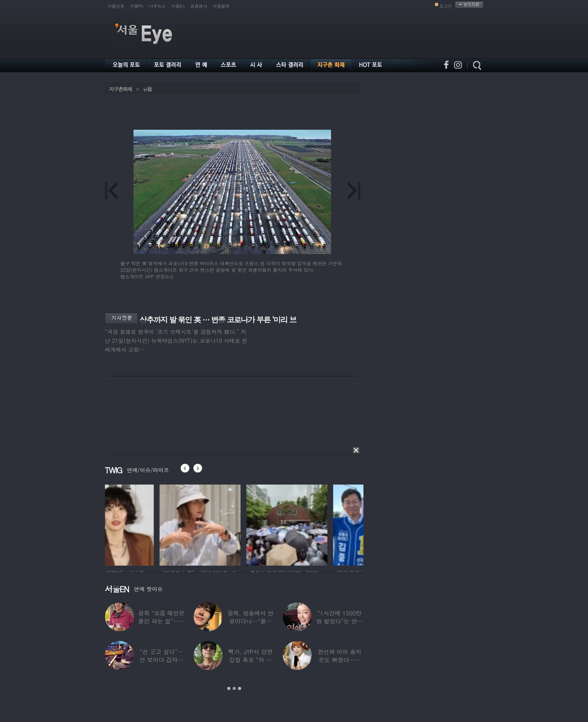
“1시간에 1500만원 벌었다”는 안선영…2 (340, 621)
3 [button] (240, 688)
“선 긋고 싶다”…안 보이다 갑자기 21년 (161, 660)
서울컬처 (221, 6)
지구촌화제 (121, 89)
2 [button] (234, 688)
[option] (145, 524)
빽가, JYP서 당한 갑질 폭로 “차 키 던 (251, 660)
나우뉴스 (157, 6)
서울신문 (116, 6)
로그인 (446, 6)
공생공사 (199, 6)
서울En (178, 6)
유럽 (147, 89)
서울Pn (137, 6)
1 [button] (229, 688)
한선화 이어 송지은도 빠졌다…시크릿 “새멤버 (340, 660)
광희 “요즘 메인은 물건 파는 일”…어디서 (161, 621)
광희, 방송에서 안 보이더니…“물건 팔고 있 (250, 621)
